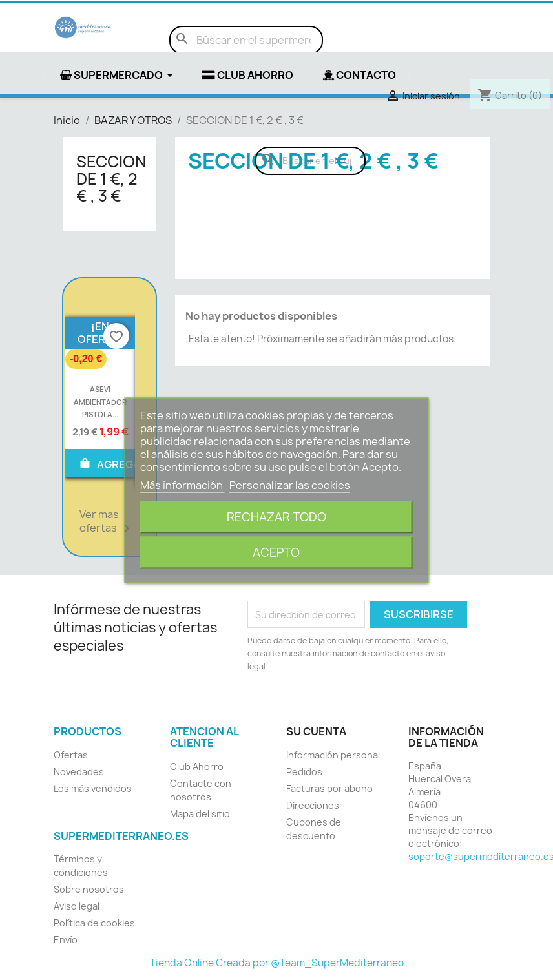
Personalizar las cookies (290, 485)
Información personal (333, 755)
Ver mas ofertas (107, 522)
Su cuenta (316, 731)
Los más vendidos (93, 788)
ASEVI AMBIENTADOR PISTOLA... (100, 402)
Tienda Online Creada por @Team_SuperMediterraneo (277, 963)
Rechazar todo (276, 516)
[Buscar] (246, 40)
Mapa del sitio (200, 814)
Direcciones (313, 805)
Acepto (276, 552)
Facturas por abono (329, 788)
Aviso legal (77, 906)
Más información (183, 485)
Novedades (79, 772)
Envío (66, 940)
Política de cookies (94, 923)
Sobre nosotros (89, 889)
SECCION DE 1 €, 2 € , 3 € (111, 179)
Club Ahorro (197, 766)
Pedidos (304, 772)
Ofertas (71, 755)
